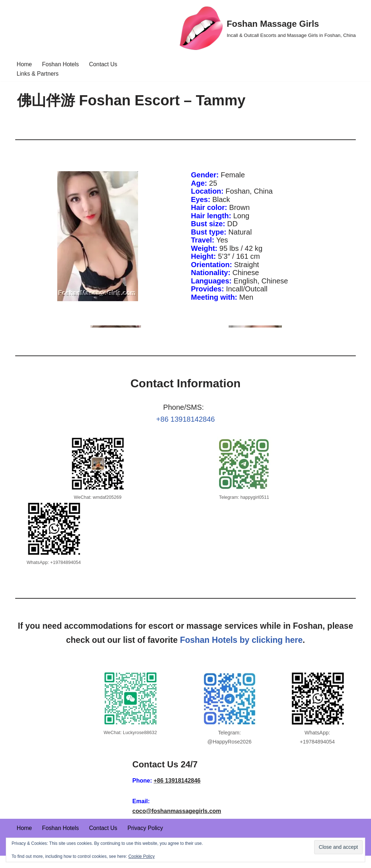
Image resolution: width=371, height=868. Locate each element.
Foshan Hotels (61, 64)
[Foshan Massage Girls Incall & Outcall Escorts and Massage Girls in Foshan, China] (268, 28)
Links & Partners (38, 74)
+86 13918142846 (185, 423)
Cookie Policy (141, 856)
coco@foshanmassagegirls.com (177, 823)
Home (24, 64)
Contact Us (104, 64)
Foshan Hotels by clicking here (241, 652)
